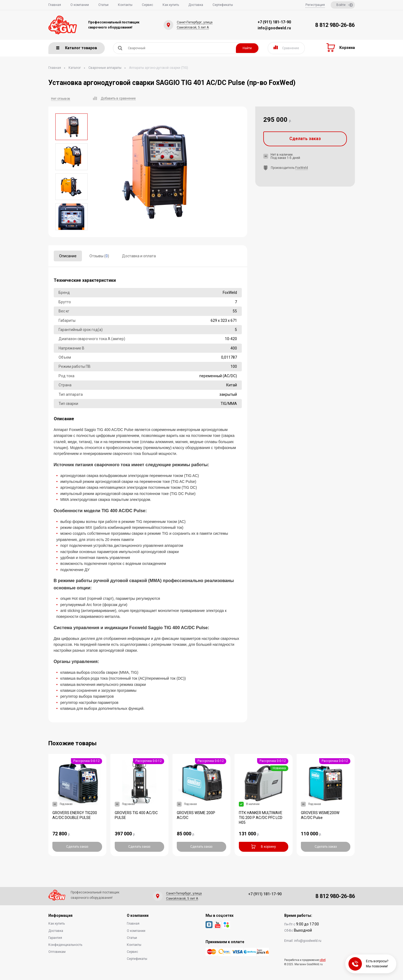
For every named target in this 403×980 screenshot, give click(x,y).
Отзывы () (99, 256)
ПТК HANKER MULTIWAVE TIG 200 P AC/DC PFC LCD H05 (261, 818)
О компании (80, 5)
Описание (68, 256)
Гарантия (55, 938)
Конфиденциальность (65, 945)
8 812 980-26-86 (335, 25)
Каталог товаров (77, 48)
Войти (345, 5)
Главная (55, 5)
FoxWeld (302, 168)
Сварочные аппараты (105, 68)
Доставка (196, 5)
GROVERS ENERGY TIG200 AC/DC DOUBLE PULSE (75, 815)
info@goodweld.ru (274, 28)
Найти (247, 48)
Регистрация (315, 5)
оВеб (323, 960)
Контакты (125, 5)
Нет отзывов (61, 99)
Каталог (75, 68)
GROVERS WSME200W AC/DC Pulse (320, 815)
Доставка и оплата (139, 256)
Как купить (171, 5)
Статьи (103, 5)
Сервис (147, 5)
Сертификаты (223, 5)
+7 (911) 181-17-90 (274, 22)
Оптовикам (57, 952)
